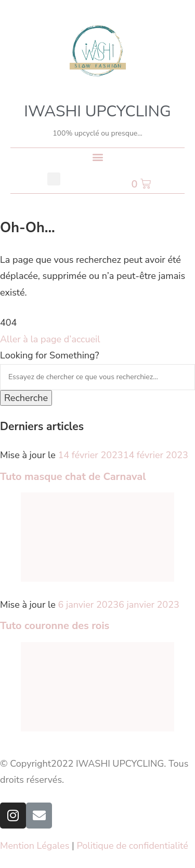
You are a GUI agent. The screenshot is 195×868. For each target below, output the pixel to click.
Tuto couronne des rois (55, 626)
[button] (97, 157)
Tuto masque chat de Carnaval (73, 477)
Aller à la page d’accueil (50, 339)
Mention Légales (35, 846)
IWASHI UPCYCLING (97, 111)
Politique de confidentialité (132, 846)
